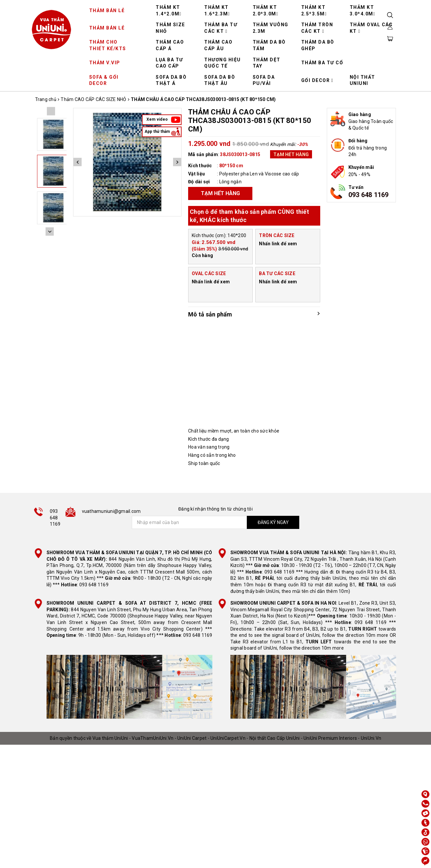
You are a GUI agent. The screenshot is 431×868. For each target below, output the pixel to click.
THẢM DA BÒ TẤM (269, 45)
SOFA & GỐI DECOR (104, 80)
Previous (78, 162)
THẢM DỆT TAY (267, 63)
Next (177, 162)
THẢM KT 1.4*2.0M (169, 10)
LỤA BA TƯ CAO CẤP (169, 63)
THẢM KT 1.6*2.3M (217, 10)
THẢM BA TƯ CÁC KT (221, 28)
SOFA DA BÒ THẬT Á (171, 80)
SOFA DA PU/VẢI (264, 80)
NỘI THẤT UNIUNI (362, 80)
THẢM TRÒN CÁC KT (317, 28)
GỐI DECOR (317, 80)
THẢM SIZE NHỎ (170, 28)
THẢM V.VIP (105, 63)
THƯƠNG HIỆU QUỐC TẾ (223, 63)
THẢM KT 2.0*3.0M (266, 10)
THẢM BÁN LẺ (107, 10)
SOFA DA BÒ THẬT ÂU (220, 80)
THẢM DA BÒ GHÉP (318, 45)
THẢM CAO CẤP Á (170, 45)
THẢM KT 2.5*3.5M (314, 10)
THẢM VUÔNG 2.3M (271, 28)
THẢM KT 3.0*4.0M (363, 10)
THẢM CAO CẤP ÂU (218, 45)
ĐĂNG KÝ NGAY (273, 522)
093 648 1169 (369, 195)
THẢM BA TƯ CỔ (322, 63)
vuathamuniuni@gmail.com (111, 511)
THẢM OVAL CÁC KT (371, 28)
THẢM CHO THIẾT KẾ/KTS (108, 45)
